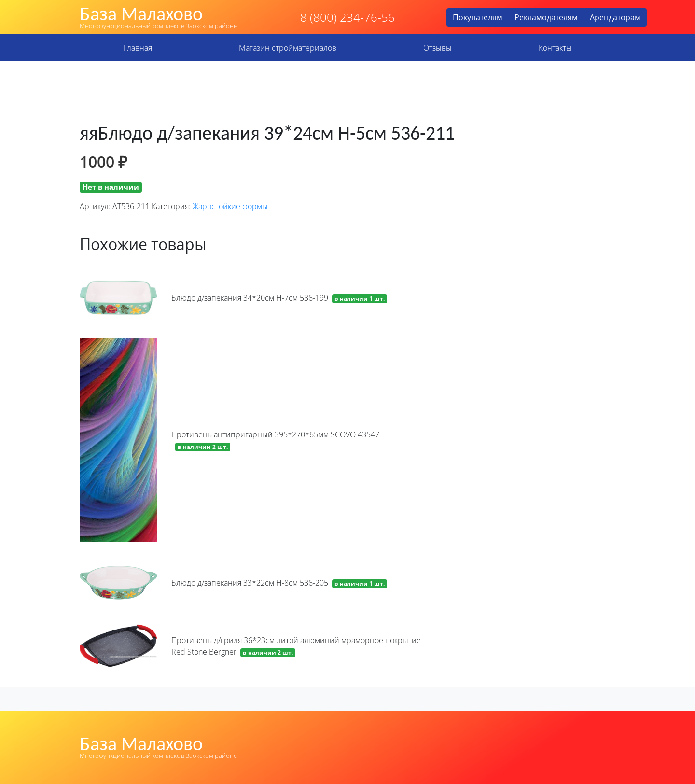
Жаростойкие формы (230, 206)
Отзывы (438, 48)
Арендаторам (615, 17)
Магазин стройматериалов (288, 48)
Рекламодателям (546, 17)
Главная (138, 48)
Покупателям (478, 17)
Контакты (555, 48)
